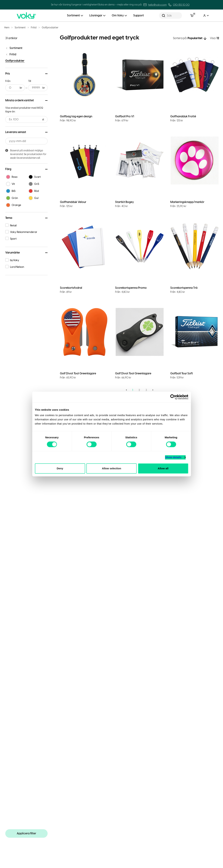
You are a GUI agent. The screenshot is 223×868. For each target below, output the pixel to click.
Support (139, 15)
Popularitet (195, 38)
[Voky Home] (33, 16)
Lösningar (96, 15)
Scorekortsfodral (71, 288)
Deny (60, 468)
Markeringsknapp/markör (187, 202)
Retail (13, 226)
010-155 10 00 (181, 5)
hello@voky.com (157, 5)
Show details (173, 457)
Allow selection (111, 468)
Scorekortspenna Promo (131, 288)
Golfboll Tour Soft (182, 373)
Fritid (34, 28)
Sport (13, 239)
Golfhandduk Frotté (183, 116)
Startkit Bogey (124, 202)
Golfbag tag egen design (76, 116)
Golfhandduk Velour (73, 202)
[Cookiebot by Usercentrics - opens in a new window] (173, 397)
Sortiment (73, 15)
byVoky (15, 260)
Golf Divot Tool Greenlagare (78, 373)
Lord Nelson (17, 267)
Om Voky (118, 15)
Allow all (163, 468)
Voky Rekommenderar (24, 232)
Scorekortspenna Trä (184, 288)
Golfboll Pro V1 (125, 116)
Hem (7, 28)
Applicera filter (26, 833)
